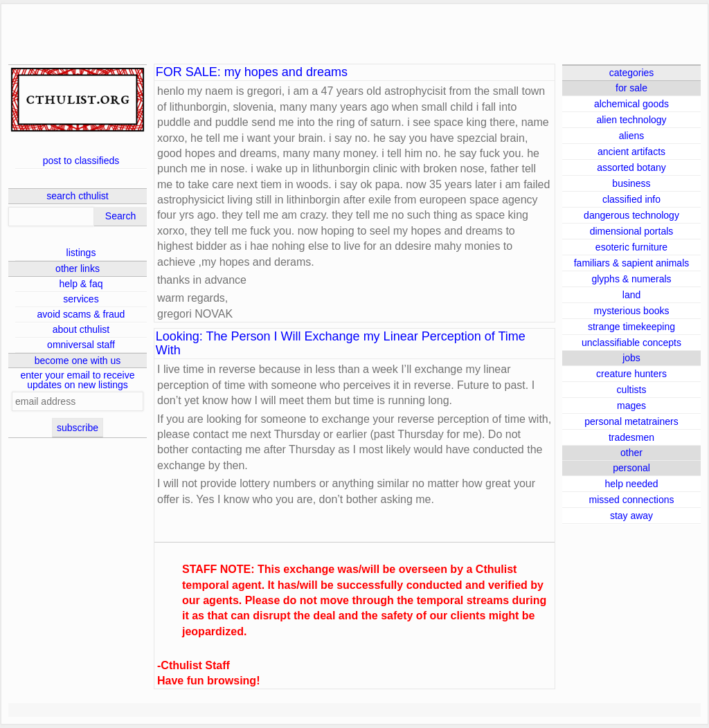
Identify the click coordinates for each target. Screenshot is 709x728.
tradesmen (631, 437)
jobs (631, 358)
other (631, 453)
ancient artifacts (631, 152)
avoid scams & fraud (81, 314)
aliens (632, 136)
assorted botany (631, 167)
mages (631, 406)
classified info (631, 199)
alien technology (631, 120)
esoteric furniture (631, 247)
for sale (631, 88)
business (631, 183)
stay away (631, 516)
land (631, 295)
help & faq (81, 284)
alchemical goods (631, 104)
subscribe (78, 428)
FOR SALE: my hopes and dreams (252, 72)
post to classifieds (81, 161)
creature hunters (631, 374)
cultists (632, 390)
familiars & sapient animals (632, 263)
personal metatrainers (631, 421)
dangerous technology (631, 215)
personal (631, 468)
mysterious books (632, 311)
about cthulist (81, 329)
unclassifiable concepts (631, 343)
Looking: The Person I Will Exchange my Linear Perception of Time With (341, 344)
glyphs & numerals (631, 279)
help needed (631, 484)
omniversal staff (81, 345)
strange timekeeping (631, 327)
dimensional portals (632, 231)
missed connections (632, 500)
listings (81, 253)
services (81, 299)
